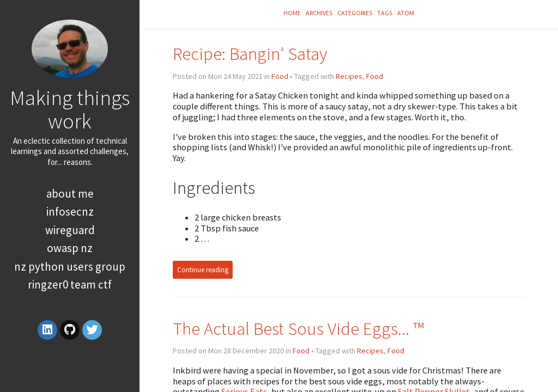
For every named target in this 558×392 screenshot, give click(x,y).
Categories (355, 13)
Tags (385, 13)
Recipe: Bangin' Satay (250, 54)
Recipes (349, 76)
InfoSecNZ (70, 212)
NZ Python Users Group (70, 267)
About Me (70, 194)
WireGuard (70, 230)
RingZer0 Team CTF (70, 284)
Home (292, 13)
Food (280, 76)
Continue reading (203, 270)
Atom (406, 13)
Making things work (70, 109)
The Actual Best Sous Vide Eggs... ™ (298, 329)
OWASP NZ (70, 248)
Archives (319, 13)
